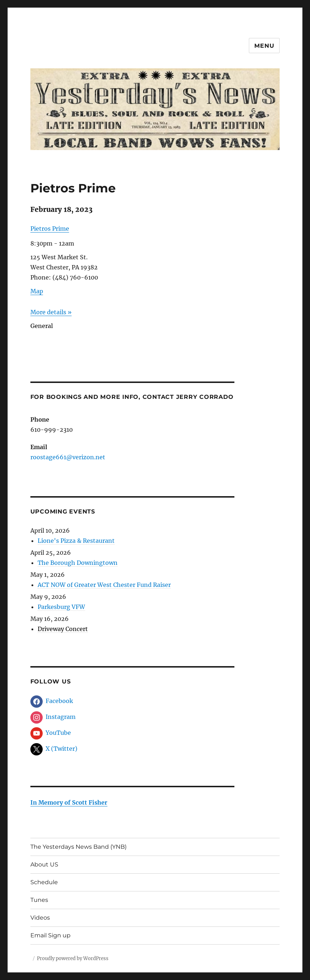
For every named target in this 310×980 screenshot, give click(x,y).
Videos (40, 918)
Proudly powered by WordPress (73, 958)
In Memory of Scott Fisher (69, 802)
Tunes (39, 900)
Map (37, 291)
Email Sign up (50, 935)
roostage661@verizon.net (68, 457)
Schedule (44, 882)
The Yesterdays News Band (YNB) (78, 847)
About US (44, 864)
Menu (264, 46)
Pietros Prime (50, 229)
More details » (51, 312)
